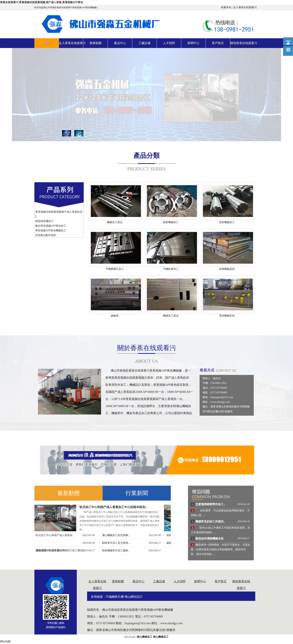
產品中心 (138, 581)
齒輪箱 (115, 316)
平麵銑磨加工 (171, 269)
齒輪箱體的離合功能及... (53, 543)
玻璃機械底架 (227, 269)
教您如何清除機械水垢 (209, 539)
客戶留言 (221, 581)
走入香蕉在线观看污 (245, 7)
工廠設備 (159, 581)
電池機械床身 (227, 316)
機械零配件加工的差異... (119, 543)
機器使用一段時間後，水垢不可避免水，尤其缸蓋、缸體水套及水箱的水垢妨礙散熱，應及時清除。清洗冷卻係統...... (221, 549)
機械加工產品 (115, 222)
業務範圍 (118, 581)
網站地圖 (5, 641)
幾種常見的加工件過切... (211, 522)
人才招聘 (180, 581)
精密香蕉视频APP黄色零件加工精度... (61, 535)
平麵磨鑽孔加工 (115, 269)
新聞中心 (200, 581)
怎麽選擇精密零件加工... (211, 504)
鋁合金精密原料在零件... (119, 535)
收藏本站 (226, 7)
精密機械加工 (171, 222)
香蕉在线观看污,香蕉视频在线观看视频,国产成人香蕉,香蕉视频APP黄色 (41, 2)
